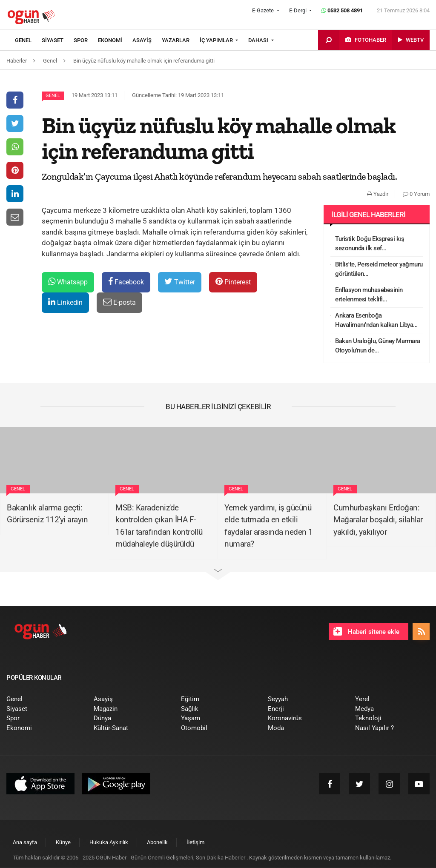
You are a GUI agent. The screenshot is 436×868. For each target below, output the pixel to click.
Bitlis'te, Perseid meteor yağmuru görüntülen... (379, 269)
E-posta (119, 302)
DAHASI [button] (259, 40)
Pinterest (233, 282)
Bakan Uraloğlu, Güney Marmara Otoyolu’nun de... (378, 346)
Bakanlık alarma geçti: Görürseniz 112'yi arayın (47, 514)
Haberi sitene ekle (366, 631)
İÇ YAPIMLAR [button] (217, 40)
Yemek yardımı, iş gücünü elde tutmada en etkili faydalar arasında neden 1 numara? (269, 526)
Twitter (180, 282)
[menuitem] (28, 40)
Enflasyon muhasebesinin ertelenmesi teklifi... (369, 295)
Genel (53, 96)
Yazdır (378, 194)
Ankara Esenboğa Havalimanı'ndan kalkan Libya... (376, 320)
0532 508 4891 (342, 10)
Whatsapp (68, 282)
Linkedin (65, 302)
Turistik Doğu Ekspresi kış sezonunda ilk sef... (370, 244)
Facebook (126, 282)
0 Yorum (416, 194)
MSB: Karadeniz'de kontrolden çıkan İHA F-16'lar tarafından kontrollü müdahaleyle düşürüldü (159, 526)
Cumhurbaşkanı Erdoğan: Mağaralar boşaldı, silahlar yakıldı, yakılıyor (378, 520)
